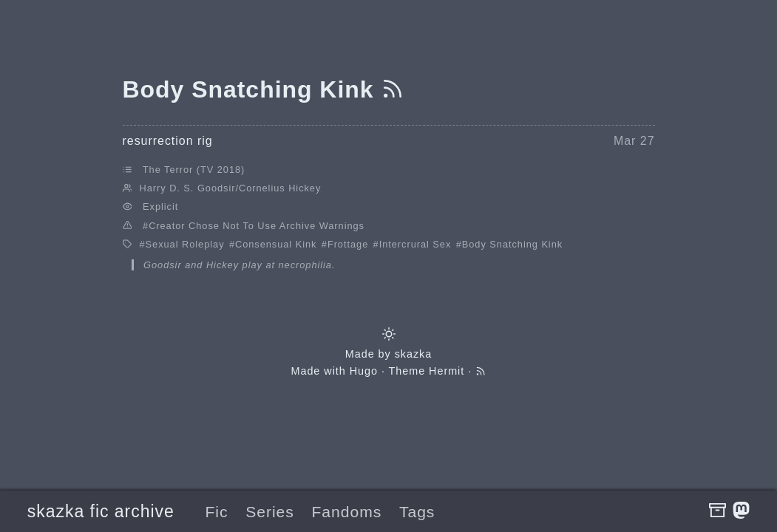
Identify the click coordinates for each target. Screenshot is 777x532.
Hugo (364, 371)
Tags (417, 512)
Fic (216, 512)
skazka (414, 354)
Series (270, 512)
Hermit (447, 371)
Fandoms (347, 512)
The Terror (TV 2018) (194, 170)
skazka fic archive (101, 511)
